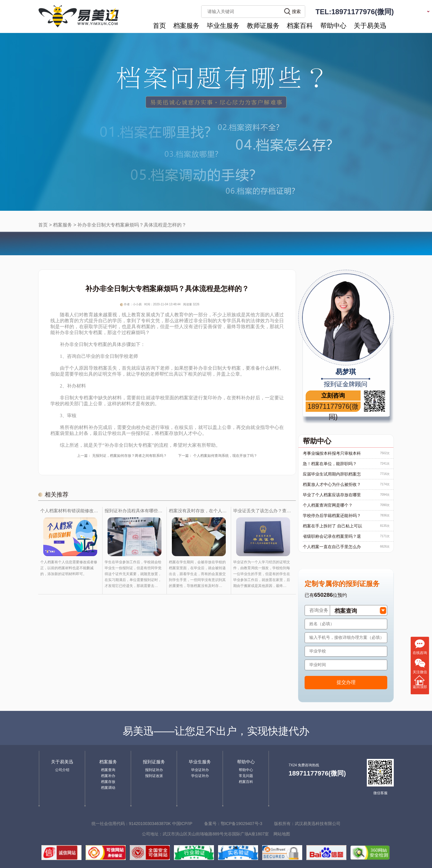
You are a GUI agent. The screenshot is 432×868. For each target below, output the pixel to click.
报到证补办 (154, 770)
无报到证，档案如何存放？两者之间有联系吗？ (129, 456)
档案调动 (108, 788)
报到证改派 (154, 776)
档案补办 (108, 776)
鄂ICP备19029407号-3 (241, 824)
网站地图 (282, 834)
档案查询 (108, 770)
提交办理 (346, 682)
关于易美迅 (370, 26)
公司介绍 (62, 770)
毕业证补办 (200, 770)
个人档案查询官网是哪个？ (328, 505)
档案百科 (300, 26)
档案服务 (186, 26)
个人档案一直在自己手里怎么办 (332, 547)
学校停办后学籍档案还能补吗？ (332, 516)
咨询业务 (319, 610)
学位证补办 (200, 776)
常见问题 (246, 776)
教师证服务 (263, 26)
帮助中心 (333, 26)
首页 (159, 26)
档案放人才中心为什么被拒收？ (332, 484)
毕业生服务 (223, 26)
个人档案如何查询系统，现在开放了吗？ (225, 456)
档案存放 (108, 782)
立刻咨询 (333, 395)
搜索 (296, 11)
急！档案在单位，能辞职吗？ (330, 464)
